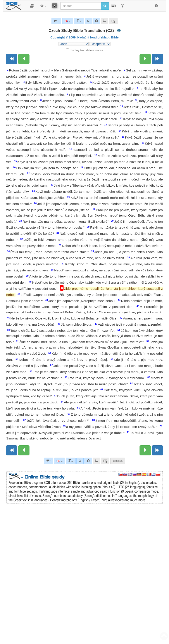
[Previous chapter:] (24, 59)
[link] (88, 461)
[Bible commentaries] (49, 461)
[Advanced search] (80, 461)
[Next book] (157, 59)
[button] (32, 6)
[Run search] (105, 6)
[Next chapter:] (145, 59)
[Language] (59, 461)
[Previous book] (12, 59)
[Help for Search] (122, 6)
